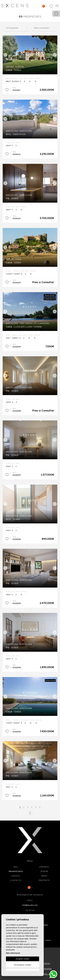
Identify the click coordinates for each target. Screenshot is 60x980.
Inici (16, 867)
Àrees (44, 876)
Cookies (47, 940)
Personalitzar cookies (22, 965)
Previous (5, 55)
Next (55, 55)
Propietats (16, 871)
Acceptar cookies (23, 959)
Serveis (16, 876)
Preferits (44, 880)
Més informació (13, 953)
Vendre (44, 871)
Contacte (16, 880)
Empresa (44, 867)
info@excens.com (30, 905)
